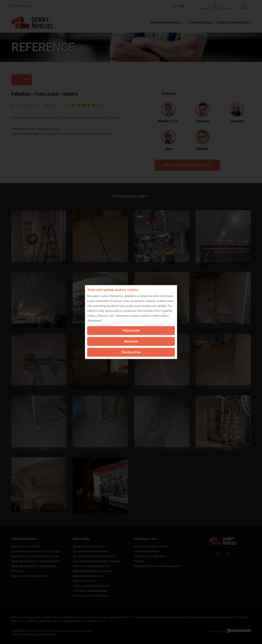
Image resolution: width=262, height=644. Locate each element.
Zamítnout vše (131, 352)
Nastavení (131, 341)
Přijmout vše (131, 331)
